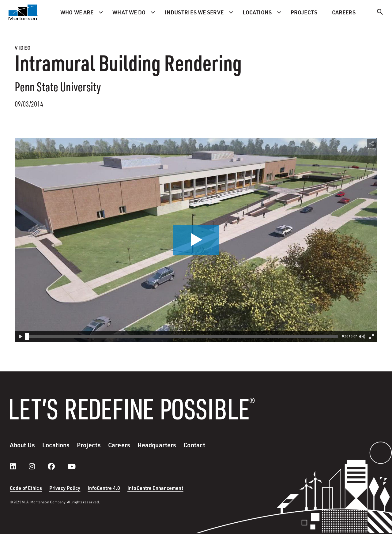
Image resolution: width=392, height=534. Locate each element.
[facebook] (57, 466)
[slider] (27, 337)
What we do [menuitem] (129, 12)
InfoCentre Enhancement (155, 488)
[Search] (380, 13)
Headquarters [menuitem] (157, 445)
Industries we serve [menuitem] (194, 12)
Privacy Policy (65, 488)
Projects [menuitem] (304, 12)
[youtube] (72, 466)
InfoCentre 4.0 (104, 488)
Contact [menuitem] (194, 445)
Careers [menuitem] (344, 12)
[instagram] (38, 466)
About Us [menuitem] (22, 445)
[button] (196, 240)
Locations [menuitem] (257, 12)
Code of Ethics (26, 488)
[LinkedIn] (19, 466)
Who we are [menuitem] (77, 12)
